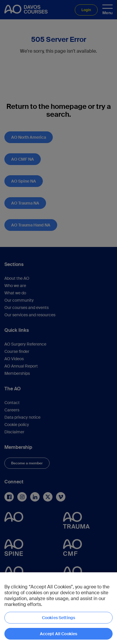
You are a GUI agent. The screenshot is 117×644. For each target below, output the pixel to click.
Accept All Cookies (59, 634)
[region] (58, 608)
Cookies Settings (58, 618)
